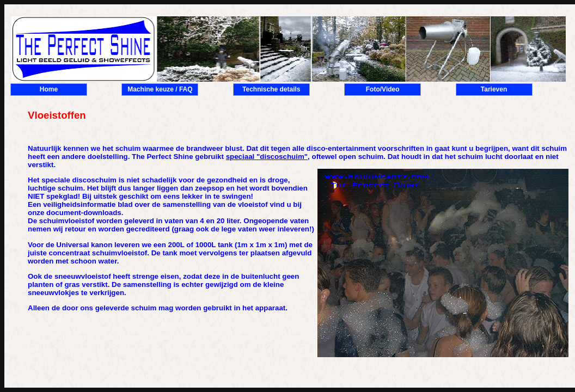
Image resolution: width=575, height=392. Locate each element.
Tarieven (494, 89)
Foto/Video (383, 89)
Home (49, 89)
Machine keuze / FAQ (160, 89)
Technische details (271, 89)
